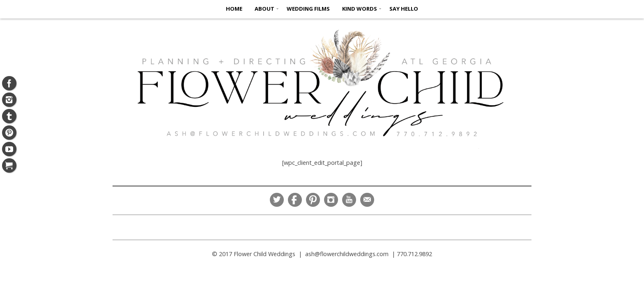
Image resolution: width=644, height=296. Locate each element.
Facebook (295, 200)
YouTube (349, 200)
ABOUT (264, 9)
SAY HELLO (404, 9)
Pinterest (313, 200)
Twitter (277, 200)
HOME (234, 9)
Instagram (331, 200)
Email (367, 200)
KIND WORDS (360, 9)
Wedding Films (308, 9)
